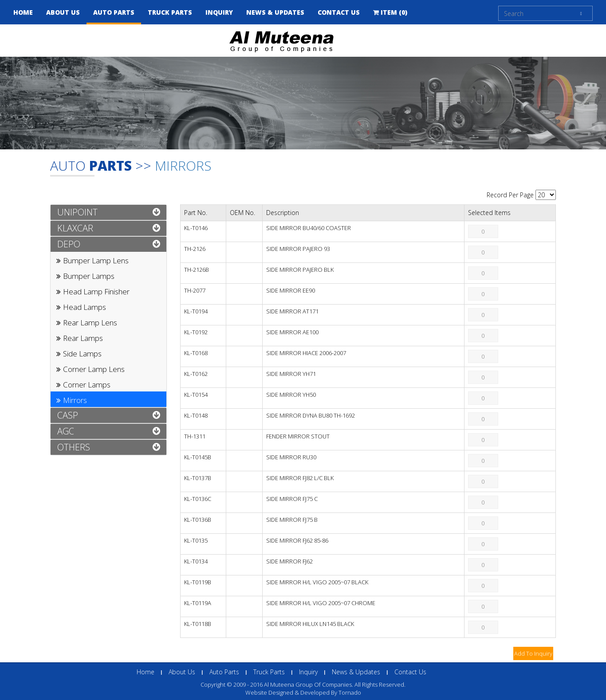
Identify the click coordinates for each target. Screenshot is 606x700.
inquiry (219, 12)
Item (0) (390, 12)
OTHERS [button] (74, 447)
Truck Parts (170, 12)
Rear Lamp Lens (90, 323)
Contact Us (339, 12)
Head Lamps (85, 307)
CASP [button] (68, 415)
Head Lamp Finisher (96, 291)
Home (23, 12)
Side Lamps (82, 354)
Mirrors (183, 166)
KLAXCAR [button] (75, 228)
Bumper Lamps (89, 276)
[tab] (108, 212)
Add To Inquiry (533, 653)
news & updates (275, 12)
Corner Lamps (87, 385)
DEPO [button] (69, 244)
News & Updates (356, 672)
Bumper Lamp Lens (96, 260)
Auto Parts (114, 12)
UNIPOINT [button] (77, 212)
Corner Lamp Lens (94, 369)
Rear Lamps (83, 338)
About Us (63, 12)
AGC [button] (66, 431)
